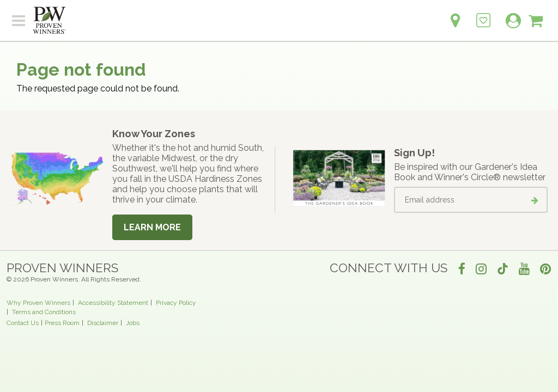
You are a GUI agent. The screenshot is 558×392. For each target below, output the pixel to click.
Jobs (133, 323)
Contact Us (23, 323)
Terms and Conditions (44, 312)
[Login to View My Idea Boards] (483, 14)
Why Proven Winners (38, 303)
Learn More (152, 227)
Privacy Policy (176, 303)
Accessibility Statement (113, 303)
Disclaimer (103, 323)
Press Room (62, 323)
